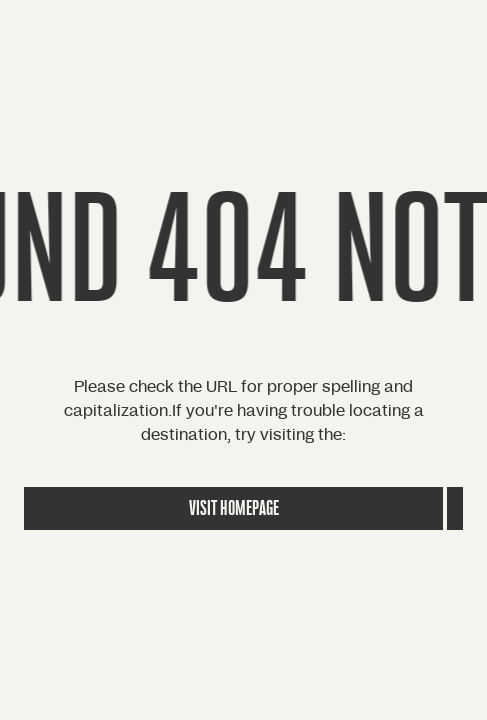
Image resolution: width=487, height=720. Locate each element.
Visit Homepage (234, 508)
